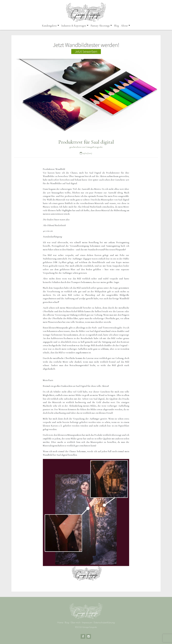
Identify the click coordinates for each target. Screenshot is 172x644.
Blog (116, 26)
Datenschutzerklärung (104, 622)
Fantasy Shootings (100, 26)
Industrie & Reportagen (74, 26)
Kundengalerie (49, 26)
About (124, 26)
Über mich (76, 622)
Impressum (87, 622)
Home (60, 622)
